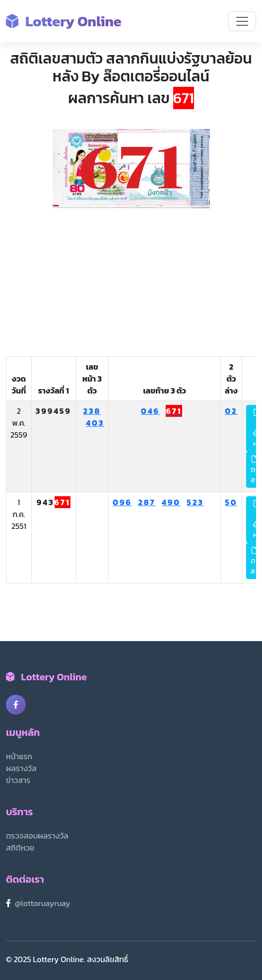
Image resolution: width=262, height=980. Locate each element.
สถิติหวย (20, 848)
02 (231, 411)
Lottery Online (64, 21)
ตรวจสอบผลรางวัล (37, 836)
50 (231, 502)
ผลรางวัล (21, 768)
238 (92, 411)
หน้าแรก (19, 756)
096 (122, 502)
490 (171, 502)
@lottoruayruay (43, 903)
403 (95, 423)
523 (196, 502)
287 (147, 502)
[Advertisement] (131, 283)
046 (150, 411)
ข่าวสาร (18, 780)
